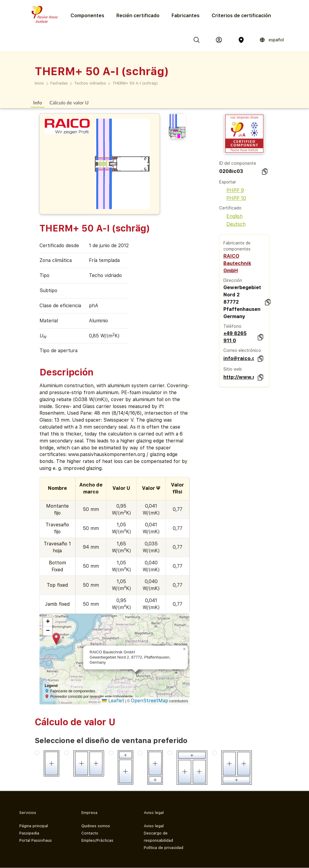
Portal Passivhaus (36, 840)
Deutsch (232, 224)
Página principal (34, 826)
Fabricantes (186, 16)
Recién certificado (138, 16)
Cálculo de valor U (69, 102)
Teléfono (232, 326)
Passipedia (29, 833)
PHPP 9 (232, 190)
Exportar (228, 182)
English (231, 216)
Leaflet (113, 701)
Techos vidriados (90, 83)
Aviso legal (154, 826)
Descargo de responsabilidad (158, 837)
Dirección (233, 280)
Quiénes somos (96, 826)
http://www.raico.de (239, 377)
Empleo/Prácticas (97, 840)
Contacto (90, 833)
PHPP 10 (233, 198)
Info (38, 102)
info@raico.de (239, 358)
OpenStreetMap (150, 701)
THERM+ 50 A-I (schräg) (135, 83)
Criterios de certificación (241, 16)
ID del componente (238, 163)
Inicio (39, 83)
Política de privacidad (164, 848)
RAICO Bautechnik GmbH (237, 263)
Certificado (230, 208)
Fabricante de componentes (237, 246)
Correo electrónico (242, 350)
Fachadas (59, 83)
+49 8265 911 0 (235, 337)
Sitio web (233, 369)
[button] (56, 639)
